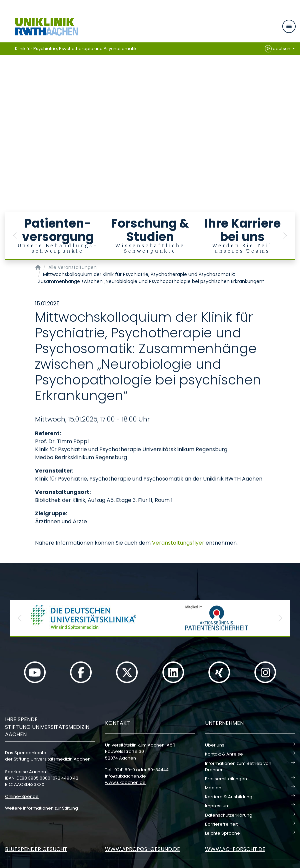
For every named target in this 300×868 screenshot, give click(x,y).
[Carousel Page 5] (4, 89)
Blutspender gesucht (36, 849)
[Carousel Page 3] (4, 79)
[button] (15, 236)
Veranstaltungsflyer (178, 543)
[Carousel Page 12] (4, 124)
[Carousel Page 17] (4, 149)
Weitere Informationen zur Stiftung (41, 808)
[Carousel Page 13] (4, 129)
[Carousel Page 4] (4, 84)
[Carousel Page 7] (4, 99)
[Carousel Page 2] (4, 74)
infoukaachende (125, 776)
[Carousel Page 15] (4, 139)
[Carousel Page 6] (4, 94)
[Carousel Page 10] (4, 114)
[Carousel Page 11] (4, 119)
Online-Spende (22, 796)
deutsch (278, 49)
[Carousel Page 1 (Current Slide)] (4, 69)
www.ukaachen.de (125, 782)
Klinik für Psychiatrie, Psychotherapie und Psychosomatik (76, 49)
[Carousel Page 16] (4, 144)
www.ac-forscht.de (235, 849)
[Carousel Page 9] (4, 109)
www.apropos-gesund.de (142, 849)
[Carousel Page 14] (4, 134)
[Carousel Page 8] (4, 104)
